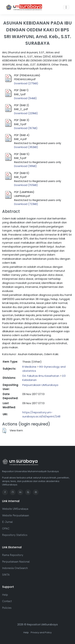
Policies (7, 608)
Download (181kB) (25, 166)
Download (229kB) (26, 113)
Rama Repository (13, 555)
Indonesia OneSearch (15, 568)
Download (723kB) (26, 204)
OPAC (6, 528)
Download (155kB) (26, 185)
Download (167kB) (26, 128)
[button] (4, 431)
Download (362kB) (26, 147)
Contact (7, 601)
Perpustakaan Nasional (16, 562)
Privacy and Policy (41, 632)
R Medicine (29, 367)
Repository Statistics (15, 535)
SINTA (6, 575)
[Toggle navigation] (66, 7)
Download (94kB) (25, 98)
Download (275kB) (26, 83)
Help (5, 595)
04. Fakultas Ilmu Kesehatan (41, 376)
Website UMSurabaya (15, 509)
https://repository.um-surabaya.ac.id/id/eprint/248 (41, 414)
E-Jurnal (7, 522)
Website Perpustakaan (16, 515)
